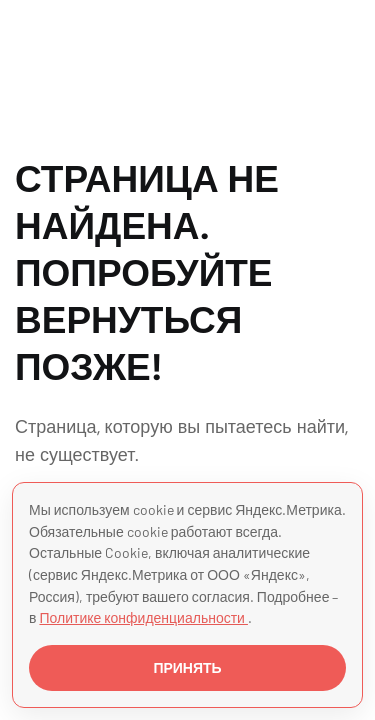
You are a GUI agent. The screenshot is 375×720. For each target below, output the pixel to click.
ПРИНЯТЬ (187, 668)
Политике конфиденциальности (143, 617)
